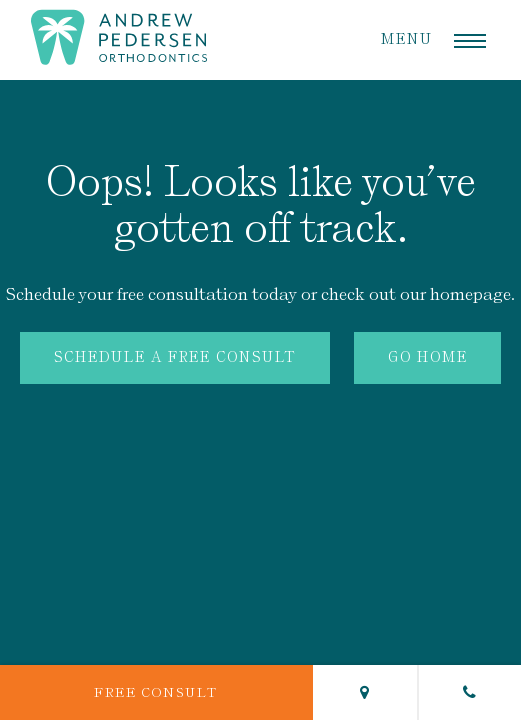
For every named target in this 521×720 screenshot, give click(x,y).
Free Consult (156, 692)
